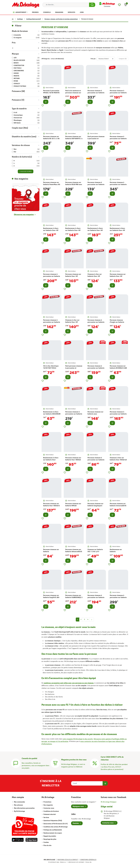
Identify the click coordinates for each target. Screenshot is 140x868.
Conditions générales (88, 860)
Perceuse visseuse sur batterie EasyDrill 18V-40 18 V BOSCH (51, 598)
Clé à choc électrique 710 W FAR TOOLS (51, 367)
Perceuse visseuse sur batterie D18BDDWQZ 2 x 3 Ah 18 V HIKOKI (74, 598)
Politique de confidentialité (52, 830)
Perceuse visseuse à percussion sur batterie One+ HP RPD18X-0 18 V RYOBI (52, 323)
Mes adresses (18, 805)
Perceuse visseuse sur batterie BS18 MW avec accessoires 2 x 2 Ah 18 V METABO (74, 186)
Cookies (46, 842)
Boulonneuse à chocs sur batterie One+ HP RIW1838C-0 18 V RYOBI (51, 232)
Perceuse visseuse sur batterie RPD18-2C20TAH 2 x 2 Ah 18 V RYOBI (73, 507)
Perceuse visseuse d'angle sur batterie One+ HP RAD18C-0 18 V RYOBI (118, 323)
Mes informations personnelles (24, 808)
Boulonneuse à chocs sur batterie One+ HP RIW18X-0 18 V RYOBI (95, 230)
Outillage (20, 19)
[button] (126, 5)
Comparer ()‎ (123, 59)
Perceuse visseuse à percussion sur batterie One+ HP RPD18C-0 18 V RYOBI (96, 323)
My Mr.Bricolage (19, 811)
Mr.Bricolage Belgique (109, 802)
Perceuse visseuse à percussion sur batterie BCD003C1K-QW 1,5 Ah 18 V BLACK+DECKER (118, 140)
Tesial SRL (88, 862)
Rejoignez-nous (78, 806)
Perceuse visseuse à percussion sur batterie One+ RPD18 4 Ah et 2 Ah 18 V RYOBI (118, 415)
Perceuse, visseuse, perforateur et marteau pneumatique (61, 19)
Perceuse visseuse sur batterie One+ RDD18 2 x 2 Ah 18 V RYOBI (51, 506)
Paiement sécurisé (49, 814)
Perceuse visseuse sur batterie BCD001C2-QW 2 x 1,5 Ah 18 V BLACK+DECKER (118, 369)
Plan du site (47, 845)
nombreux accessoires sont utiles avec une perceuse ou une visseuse (69, 683)
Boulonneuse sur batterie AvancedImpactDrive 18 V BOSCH (117, 553)
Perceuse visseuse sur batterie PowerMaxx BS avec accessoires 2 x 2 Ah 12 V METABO (52, 186)
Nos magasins (48, 805)
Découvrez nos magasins (24, 215)
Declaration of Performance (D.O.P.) (55, 824)
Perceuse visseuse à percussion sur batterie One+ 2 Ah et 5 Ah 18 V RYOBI (74, 415)
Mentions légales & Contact (68, 860)
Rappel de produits (50, 836)
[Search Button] (92, 5)
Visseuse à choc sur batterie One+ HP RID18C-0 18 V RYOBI (95, 276)
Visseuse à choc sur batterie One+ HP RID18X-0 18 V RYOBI (73, 322)
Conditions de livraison (51, 811)
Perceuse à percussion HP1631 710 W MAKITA (51, 92)
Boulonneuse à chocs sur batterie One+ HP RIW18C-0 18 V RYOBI (73, 230)
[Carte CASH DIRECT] (95, 763)
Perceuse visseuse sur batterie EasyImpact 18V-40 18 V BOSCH (95, 506)
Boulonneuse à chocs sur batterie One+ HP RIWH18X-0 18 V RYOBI (118, 230)
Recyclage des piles (50, 839)
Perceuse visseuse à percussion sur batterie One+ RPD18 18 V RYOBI (96, 461)
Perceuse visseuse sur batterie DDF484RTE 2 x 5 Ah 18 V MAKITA (74, 139)
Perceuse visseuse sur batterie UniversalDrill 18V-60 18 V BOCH (118, 506)
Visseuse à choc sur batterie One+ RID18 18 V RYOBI (118, 460)
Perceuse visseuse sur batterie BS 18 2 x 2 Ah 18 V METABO (51, 139)
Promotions (47, 802)
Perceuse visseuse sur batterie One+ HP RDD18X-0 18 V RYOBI (118, 276)
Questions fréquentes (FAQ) (53, 821)
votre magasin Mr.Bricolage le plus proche (78, 739)
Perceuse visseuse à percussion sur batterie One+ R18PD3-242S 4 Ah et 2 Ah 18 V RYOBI (96, 186)
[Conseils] (16, 763)
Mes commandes (19, 802)
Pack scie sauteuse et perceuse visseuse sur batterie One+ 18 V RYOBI (73, 94)
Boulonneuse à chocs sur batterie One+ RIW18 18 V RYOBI (51, 460)
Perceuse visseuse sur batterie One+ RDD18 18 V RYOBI (73, 460)
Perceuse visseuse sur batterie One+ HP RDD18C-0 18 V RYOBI (73, 276)
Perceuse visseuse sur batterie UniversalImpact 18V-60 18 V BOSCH (51, 553)
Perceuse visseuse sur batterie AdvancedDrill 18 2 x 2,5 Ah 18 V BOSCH (74, 553)
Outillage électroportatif (34, 19)
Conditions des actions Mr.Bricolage (55, 827)
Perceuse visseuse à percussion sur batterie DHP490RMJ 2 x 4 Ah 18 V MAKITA (96, 94)
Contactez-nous (49, 808)
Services (46, 818)
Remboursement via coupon (52, 833)
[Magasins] (55, 763)
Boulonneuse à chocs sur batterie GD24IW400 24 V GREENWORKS (52, 414)
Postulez (76, 823)
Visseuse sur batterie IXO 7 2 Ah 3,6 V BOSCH (95, 552)
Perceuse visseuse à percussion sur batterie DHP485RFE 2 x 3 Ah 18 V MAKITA (118, 186)
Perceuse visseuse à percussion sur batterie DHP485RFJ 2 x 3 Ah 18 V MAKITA (118, 599)
